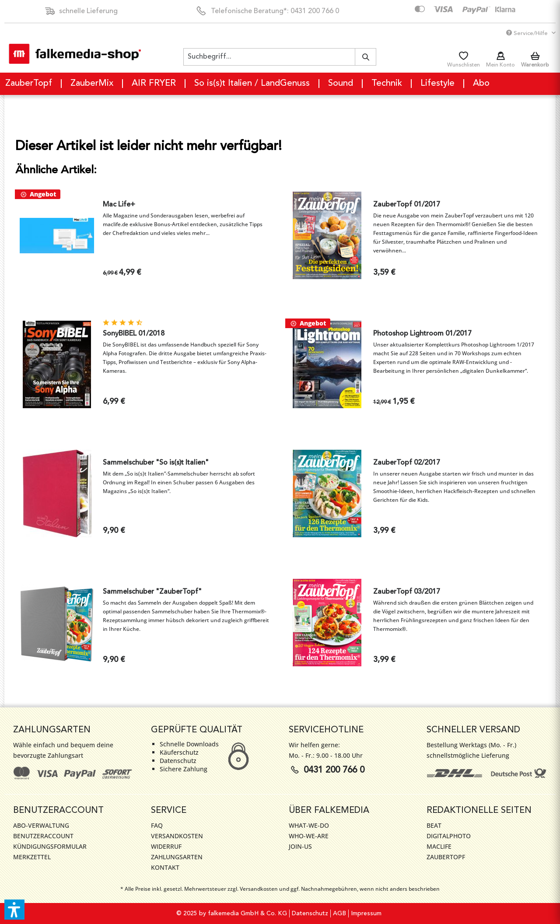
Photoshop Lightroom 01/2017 (422, 334)
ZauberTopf (446, 857)
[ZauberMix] (92, 84)
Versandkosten (177, 836)
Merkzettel (32, 857)
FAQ (157, 825)
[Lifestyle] (438, 84)
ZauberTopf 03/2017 (407, 592)
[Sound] (341, 84)
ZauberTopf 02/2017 (407, 463)
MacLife (439, 846)
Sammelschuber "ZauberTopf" (152, 592)
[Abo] (481, 84)
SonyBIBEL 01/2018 (134, 334)
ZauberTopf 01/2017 (407, 205)
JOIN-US (300, 846)
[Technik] (387, 84)
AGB (339, 913)
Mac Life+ (119, 205)
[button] (14, 910)
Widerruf (166, 846)
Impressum (366, 913)
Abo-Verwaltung (41, 825)
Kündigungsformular (50, 846)
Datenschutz (310, 913)
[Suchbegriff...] (280, 57)
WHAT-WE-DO (309, 825)
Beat (434, 825)
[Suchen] (366, 57)
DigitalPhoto (449, 836)
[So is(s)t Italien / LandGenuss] (252, 84)
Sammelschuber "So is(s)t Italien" (156, 463)
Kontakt (165, 867)
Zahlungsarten (177, 857)
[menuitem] (280, 57)
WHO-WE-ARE (309, 836)
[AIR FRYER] (154, 84)
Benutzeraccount (43, 836)
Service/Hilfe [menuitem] (528, 33)
